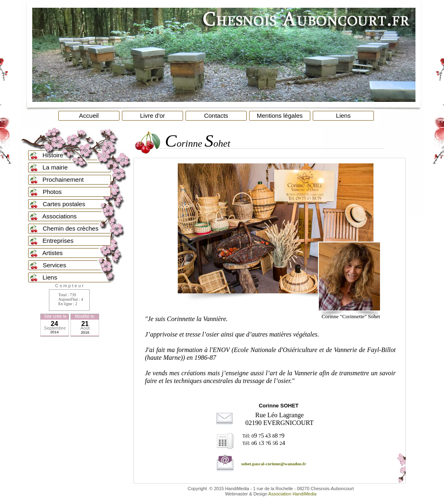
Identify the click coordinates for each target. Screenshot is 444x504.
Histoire (49, 155)
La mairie (51, 167)
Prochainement (59, 179)
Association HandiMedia (292, 494)
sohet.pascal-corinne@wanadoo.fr (274, 464)
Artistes (47, 253)
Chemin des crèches (65, 228)
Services (49, 265)
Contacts (216, 116)
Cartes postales (58, 204)
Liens (343, 116)
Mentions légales (280, 116)
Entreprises (54, 241)
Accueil (89, 116)
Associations (54, 216)
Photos (46, 192)
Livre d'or (152, 116)
